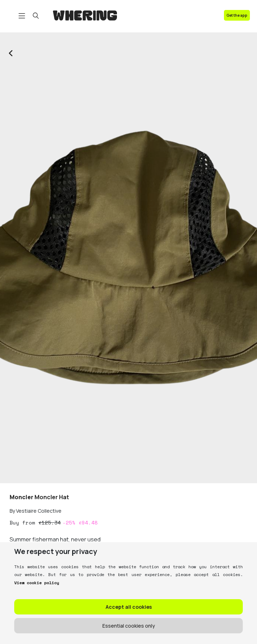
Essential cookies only (129, 626)
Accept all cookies (129, 607)
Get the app (237, 15)
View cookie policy (37, 583)
